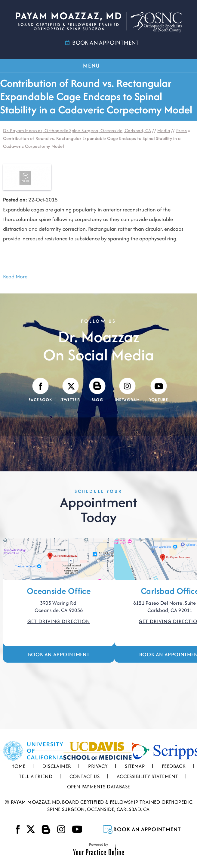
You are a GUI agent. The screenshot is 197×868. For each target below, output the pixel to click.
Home (18, 766)
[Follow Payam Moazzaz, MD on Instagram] (127, 390)
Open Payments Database (99, 787)
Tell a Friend (36, 776)
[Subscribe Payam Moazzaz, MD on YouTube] (159, 390)
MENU (98, 65)
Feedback (174, 766)
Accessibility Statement (147, 776)
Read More (15, 276)
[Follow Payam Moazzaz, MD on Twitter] (71, 390)
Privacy (98, 766)
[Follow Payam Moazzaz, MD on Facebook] (40, 390)
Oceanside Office (59, 591)
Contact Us (85, 776)
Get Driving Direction (59, 621)
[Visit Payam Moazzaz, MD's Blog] (97, 390)
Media (164, 130)
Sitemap (135, 766)
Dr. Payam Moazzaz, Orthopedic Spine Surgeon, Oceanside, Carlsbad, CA (77, 130)
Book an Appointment (59, 654)
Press (182, 130)
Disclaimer (57, 766)
